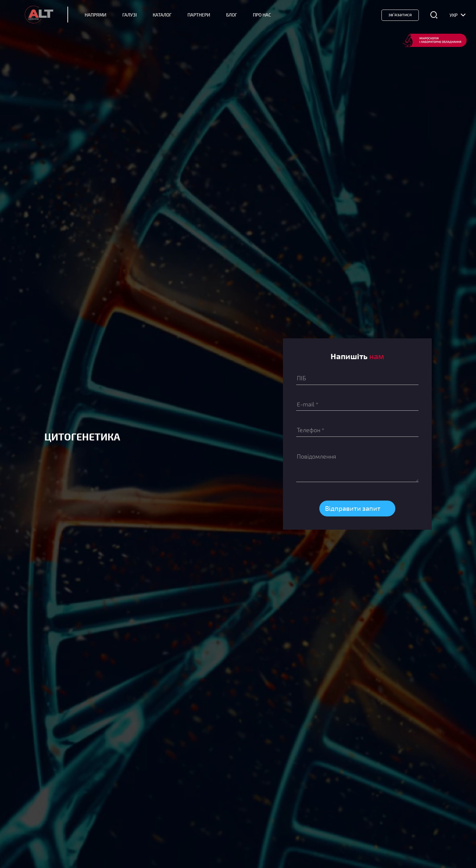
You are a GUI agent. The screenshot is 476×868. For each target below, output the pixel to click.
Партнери (199, 15)
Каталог (162, 15)
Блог (232, 15)
